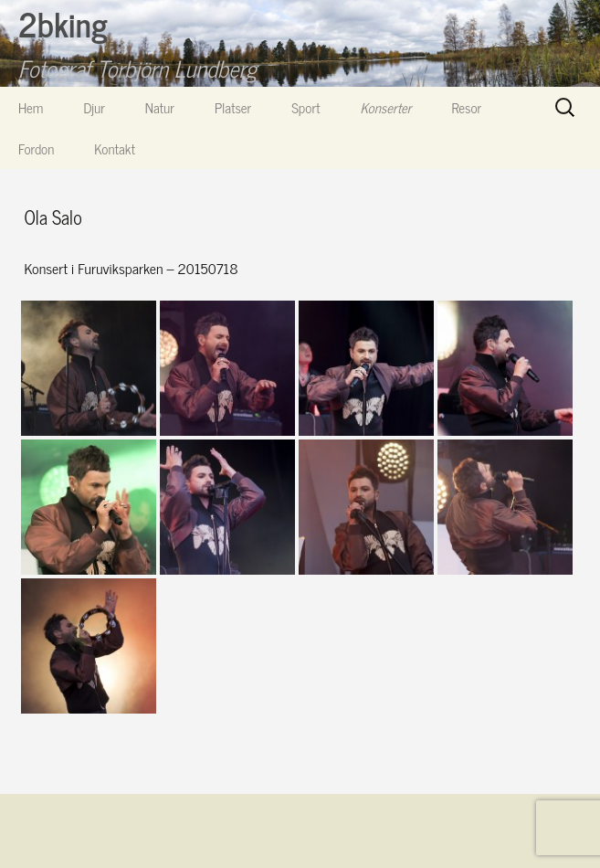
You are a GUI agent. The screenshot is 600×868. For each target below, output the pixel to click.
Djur (94, 107)
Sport (305, 107)
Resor (467, 107)
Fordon (36, 148)
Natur (160, 107)
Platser (233, 107)
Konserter (386, 107)
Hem (31, 107)
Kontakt (115, 148)
